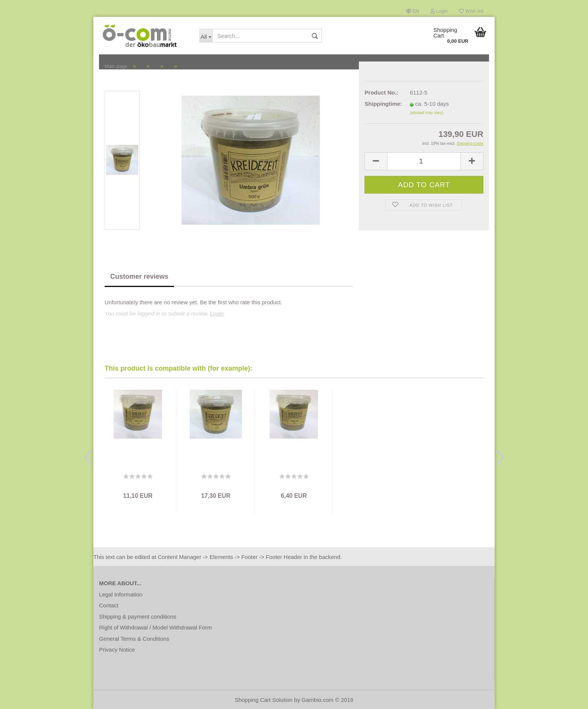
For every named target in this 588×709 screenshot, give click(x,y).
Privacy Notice (117, 650)
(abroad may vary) (427, 113)
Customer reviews (139, 276)
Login (439, 11)
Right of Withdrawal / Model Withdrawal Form (155, 627)
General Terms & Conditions (134, 639)
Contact (109, 605)
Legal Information (121, 594)
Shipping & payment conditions (138, 617)
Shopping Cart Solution (264, 700)
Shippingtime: (382, 104)
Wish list (471, 11)
